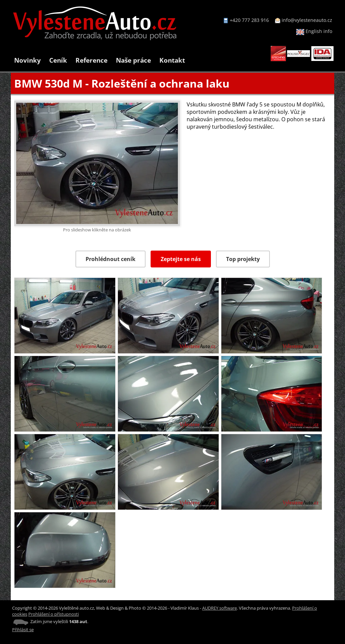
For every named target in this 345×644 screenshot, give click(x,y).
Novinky (27, 60)
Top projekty (243, 259)
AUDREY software (219, 608)
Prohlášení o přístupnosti (54, 614)
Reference (91, 60)
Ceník (58, 60)
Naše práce (133, 60)
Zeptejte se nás (181, 259)
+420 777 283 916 (249, 20)
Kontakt (172, 60)
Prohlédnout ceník (111, 259)
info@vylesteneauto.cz (307, 20)
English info (314, 31)
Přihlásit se (23, 630)
